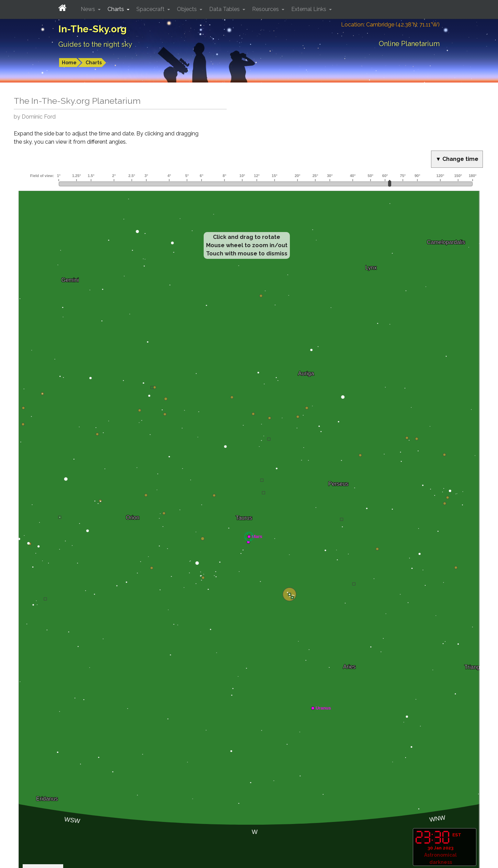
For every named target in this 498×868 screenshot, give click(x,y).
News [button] (89, 9)
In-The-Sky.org (93, 29)
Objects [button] (188, 9)
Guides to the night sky (95, 44)
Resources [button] (266, 9)
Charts (94, 63)
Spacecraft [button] (151, 9)
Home (69, 63)
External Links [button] (309, 9)
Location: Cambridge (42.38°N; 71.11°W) (390, 25)
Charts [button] (116, 9)
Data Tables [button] (225, 9)
